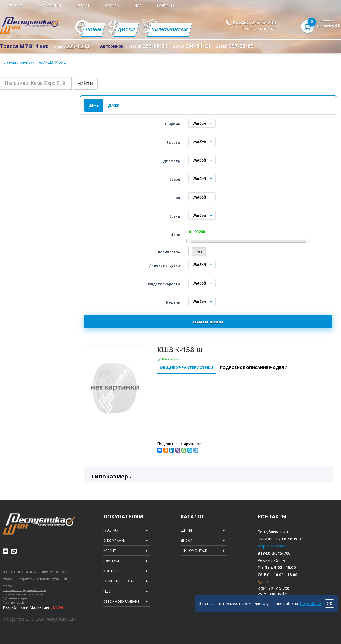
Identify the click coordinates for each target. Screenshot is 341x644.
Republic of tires (39, 524)
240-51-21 (192, 46)
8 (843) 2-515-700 (254, 23)
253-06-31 (149, 46)
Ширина (173, 124)
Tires (39, 62)
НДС (138, 6)
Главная (15, 6)
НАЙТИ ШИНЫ (208, 322)
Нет (199, 251)
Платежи (111, 561)
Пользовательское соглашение (23, 594)
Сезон (175, 179)
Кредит (83, 6)
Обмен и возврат (119, 581)
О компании (50, 6)
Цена (175, 235)
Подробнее (310, 603)
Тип (177, 198)
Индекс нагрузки (164, 265)
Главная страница (17, 62)
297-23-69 (235, 46)
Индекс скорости (164, 284)
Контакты (166, 6)
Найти (85, 83)
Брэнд (175, 216)
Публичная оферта (15, 598)
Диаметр (172, 161)
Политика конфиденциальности (24, 590)
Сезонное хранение (121, 602)
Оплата (112, 6)
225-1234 (71, 46)
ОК (329, 603)
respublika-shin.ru (273, 546)
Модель (173, 302)
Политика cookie (13, 602)
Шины (94, 29)
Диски (126, 29)
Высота (173, 143)
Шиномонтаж (170, 29)
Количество (169, 252)
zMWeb (58, 607)
